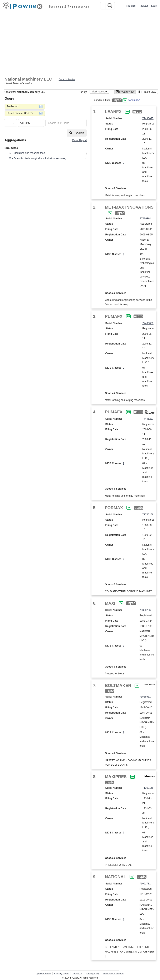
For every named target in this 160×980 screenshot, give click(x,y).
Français (131, 6)
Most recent (99, 92)
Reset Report (79, 140)
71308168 (148, 788)
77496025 (148, 118)
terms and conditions (113, 974)
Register (143, 6)
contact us (77, 974)
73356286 (145, 610)
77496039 (148, 323)
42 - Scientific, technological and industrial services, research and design (40, 158)
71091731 (145, 884)
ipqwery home (61, 974)
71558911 (145, 697)
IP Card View (125, 92)
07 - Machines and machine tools (27, 153)
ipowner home (44, 974)
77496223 (148, 419)
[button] (11, 123)
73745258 (148, 515)
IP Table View (147, 92)
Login (154, 6)
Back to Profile (67, 79)
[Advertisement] (80, 44)
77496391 (145, 219)
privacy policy (92, 974)
